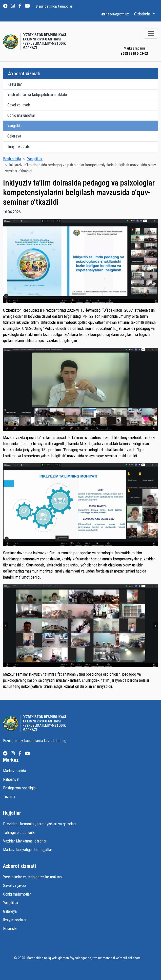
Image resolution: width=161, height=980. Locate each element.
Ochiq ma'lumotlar (21, 115)
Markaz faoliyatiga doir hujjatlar (28, 850)
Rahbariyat (11, 779)
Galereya (14, 136)
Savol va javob (19, 105)
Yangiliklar (15, 126)
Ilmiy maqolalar (19, 146)
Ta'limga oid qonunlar (19, 833)
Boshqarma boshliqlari (20, 788)
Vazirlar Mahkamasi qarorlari (25, 841)
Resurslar (15, 84)
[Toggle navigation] (151, 34)
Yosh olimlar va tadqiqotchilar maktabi (37, 95)
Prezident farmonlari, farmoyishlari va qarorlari (39, 824)
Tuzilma (9, 797)
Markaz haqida (14, 771)
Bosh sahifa (12, 159)
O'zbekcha (143, 14)
